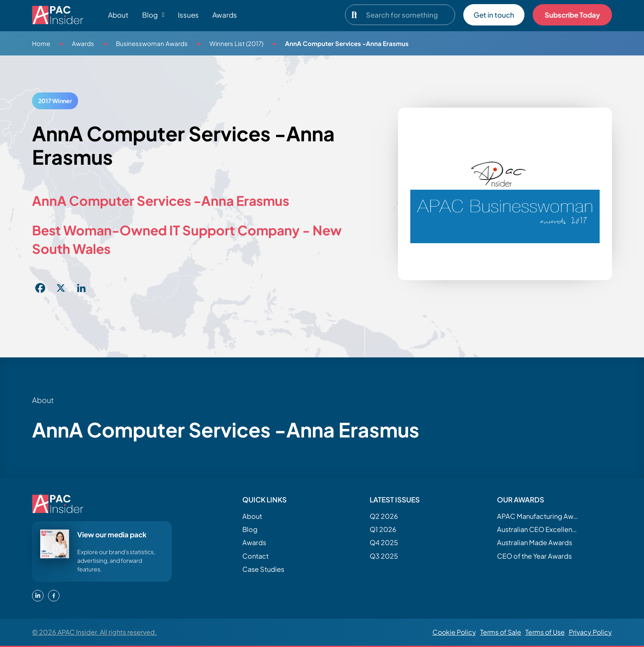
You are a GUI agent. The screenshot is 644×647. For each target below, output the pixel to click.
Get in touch (494, 15)
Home (41, 43)
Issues (188, 15)
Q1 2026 (383, 529)
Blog (250, 529)
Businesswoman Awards (152, 43)
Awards (225, 15)
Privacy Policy (590, 632)
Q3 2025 (384, 556)
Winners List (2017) (236, 43)
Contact (255, 556)
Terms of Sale (501, 632)
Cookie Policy (454, 632)
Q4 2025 (384, 542)
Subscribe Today (572, 15)
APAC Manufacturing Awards (538, 516)
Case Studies (263, 569)
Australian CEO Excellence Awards (538, 529)
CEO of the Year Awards (534, 556)
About (118, 15)
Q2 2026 (384, 516)
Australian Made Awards (535, 542)
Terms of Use (545, 632)
